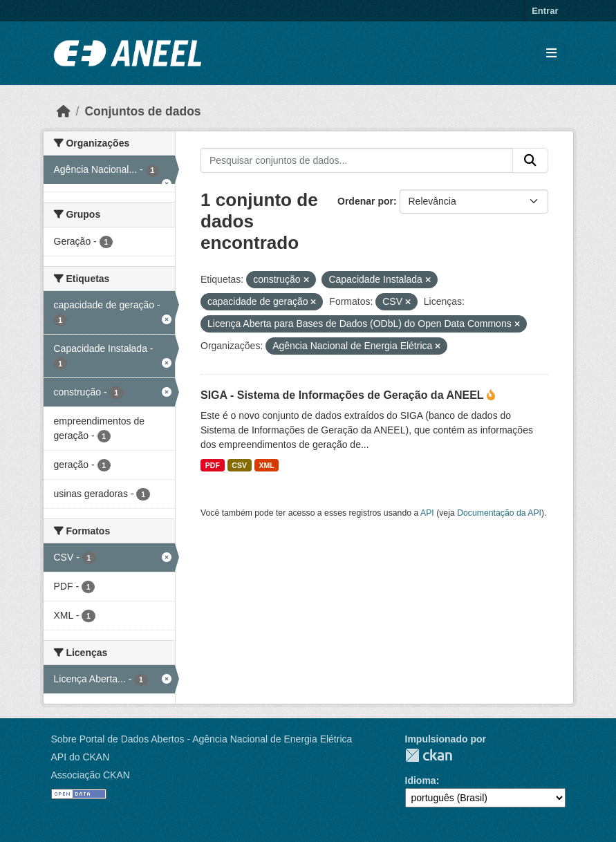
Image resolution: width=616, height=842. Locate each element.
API (427, 513)
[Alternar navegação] (551, 54)
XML (266, 465)
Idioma (421, 780)
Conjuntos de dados (142, 111)
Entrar (545, 11)
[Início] (64, 111)
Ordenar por (365, 201)
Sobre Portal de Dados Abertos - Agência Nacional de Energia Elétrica (202, 739)
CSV (239, 465)
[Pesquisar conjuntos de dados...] (357, 160)
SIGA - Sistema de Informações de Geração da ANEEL (344, 395)
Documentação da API (499, 513)
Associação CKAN (91, 775)
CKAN (429, 755)
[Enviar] (530, 160)
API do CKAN (81, 757)
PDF (213, 465)
